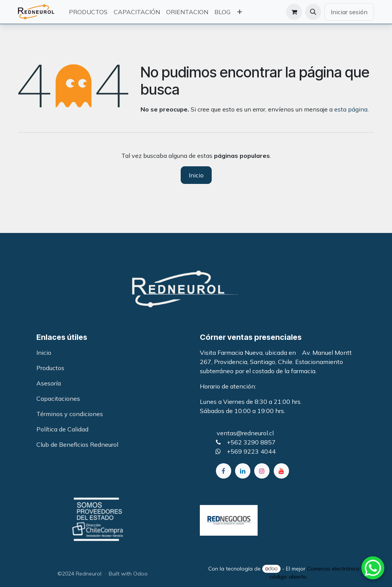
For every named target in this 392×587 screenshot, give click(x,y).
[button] (313, 12)
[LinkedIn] (243, 471)
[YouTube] (281, 471)
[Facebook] (224, 471)
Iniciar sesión (349, 12)
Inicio (196, 175)
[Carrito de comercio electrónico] (294, 12)
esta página (351, 109)
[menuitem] (88, 12)
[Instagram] (262, 471)
